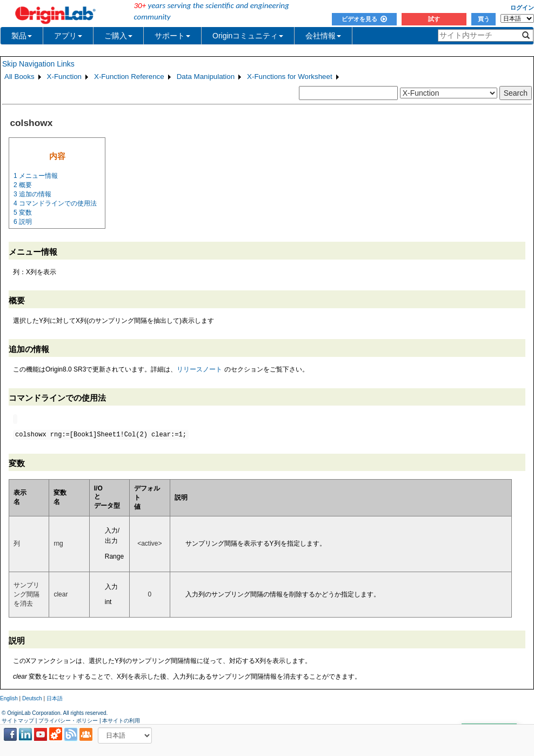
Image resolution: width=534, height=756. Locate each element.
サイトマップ (18, 721)
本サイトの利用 (121, 721)
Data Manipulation (206, 77)
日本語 (55, 698)
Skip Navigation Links (38, 64)
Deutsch (32, 698)
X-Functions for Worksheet (290, 77)
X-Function (64, 77)
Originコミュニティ (248, 36)
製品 (22, 36)
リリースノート (199, 369)
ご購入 (118, 36)
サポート (172, 36)
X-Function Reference (129, 77)
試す (434, 19)
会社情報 (323, 36)
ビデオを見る (364, 19)
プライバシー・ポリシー (68, 721)
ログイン (522, 8)
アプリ (68, 36)
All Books (19, 77)
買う (484, 19)
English (9, 698)
